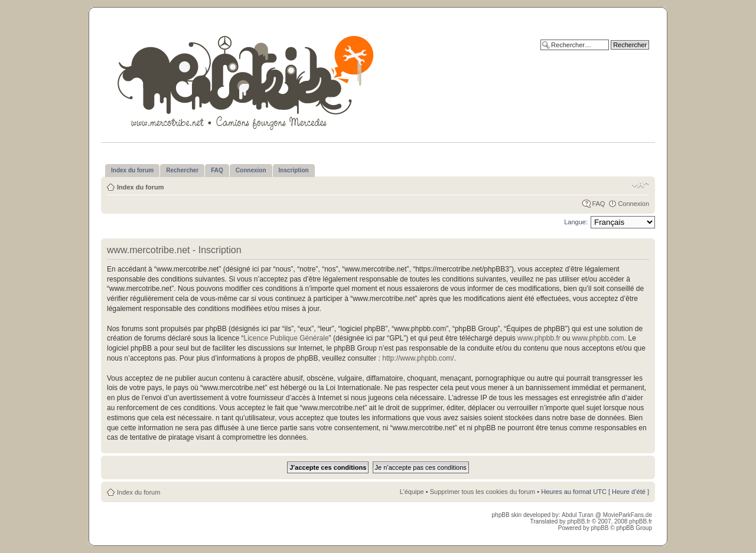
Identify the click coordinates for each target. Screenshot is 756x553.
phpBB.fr (579, 521)
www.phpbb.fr (539, 338)
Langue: (576, 222)
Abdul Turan (579, 515)
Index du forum (140, 187)
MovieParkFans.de (628, 515)
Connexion (633, 204)
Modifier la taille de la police (641, 185)
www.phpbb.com (598, 338)
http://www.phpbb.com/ (418, 358)
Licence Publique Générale (286, 338)
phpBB (599, 528)
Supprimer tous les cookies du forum (483, 492)
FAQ (598, 204)
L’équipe (412, 492)
